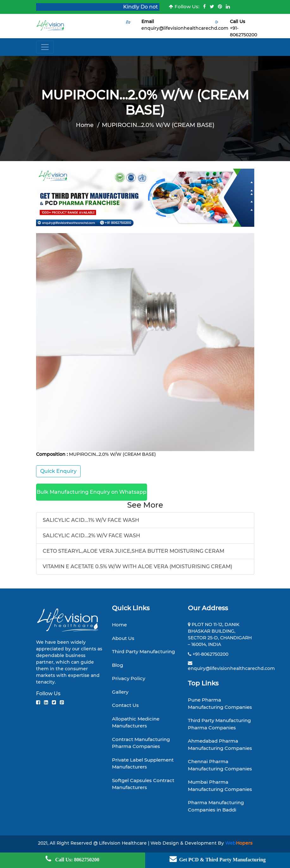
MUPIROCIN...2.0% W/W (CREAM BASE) (158, 125)
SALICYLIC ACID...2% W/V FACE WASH (91, 536)
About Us (123, 638)
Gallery (120, 692)
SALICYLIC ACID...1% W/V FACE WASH (91, 520)
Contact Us (125, 705)
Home (85, 125)
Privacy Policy (129, 678)
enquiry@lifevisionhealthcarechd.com (185, 28)
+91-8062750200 (210, 654)
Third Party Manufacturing (143, 651)
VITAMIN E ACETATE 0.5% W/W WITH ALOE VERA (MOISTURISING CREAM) (137, 567)
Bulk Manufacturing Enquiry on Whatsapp (92, 492)
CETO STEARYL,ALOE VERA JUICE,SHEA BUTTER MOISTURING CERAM (133, 551)
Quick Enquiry (58, 471)
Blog (117, 665)
